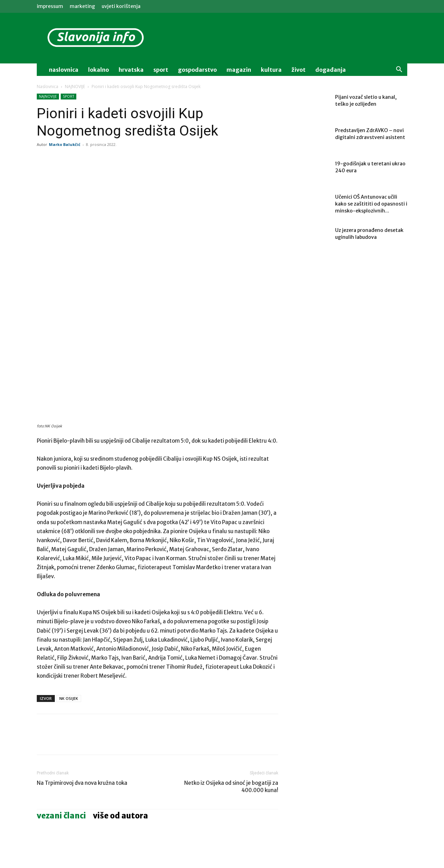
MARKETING (82, 6)
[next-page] (52, 833)
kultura (271, 70)
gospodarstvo (197, 70)
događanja (331, 70)
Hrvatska (131, 70)
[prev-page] (41, 833)
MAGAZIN (130, 797)
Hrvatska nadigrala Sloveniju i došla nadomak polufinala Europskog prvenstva (235, 812)
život (298, 70)
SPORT (69, 96)
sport (161, 70)
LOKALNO (47, 797)
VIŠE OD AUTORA (121, 735)
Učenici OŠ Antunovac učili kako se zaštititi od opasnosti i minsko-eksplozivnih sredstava (74, 812)
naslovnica (64, 70)
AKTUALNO (215, 797)
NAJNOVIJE (75, 86)
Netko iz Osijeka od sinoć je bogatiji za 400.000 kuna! (231, 706)
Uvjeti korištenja (121, 6)
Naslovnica (48, 86)
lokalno (99, 70)
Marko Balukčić (65, 144)
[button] (399, 70)
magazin (239, 70)
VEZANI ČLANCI (61, 735)
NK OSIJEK (69, 618)
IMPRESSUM (50, 6)
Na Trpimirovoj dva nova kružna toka (82, 702)
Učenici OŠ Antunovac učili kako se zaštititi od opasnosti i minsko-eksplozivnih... (371, 204)
